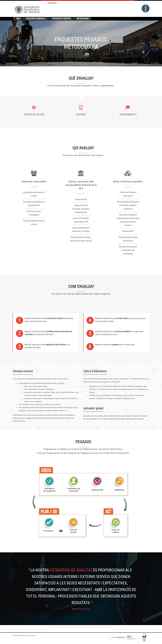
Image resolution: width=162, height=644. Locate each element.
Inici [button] (18, 19)
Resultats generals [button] (36, 19)
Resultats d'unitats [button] (62, 19)
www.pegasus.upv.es (81, 609)
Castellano (52, 3)
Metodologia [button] (83, 19)
